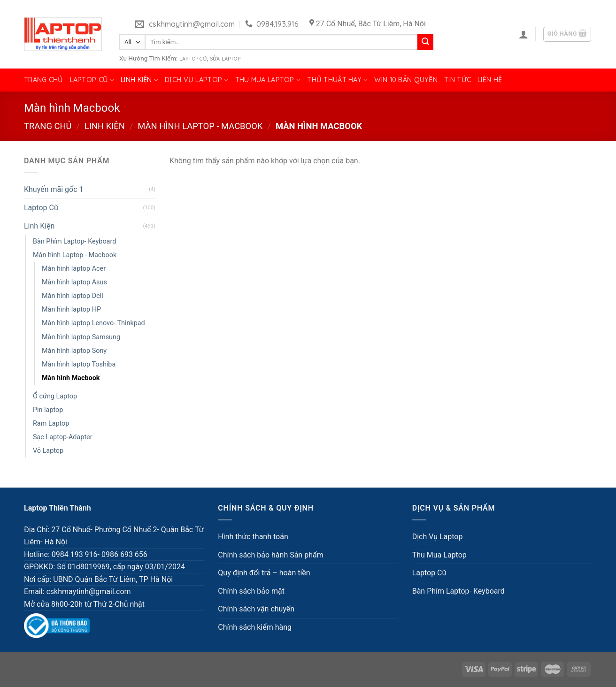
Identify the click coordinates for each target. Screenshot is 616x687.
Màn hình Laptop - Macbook (200, 126)
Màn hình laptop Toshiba (79, 364)
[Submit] (425, 42)
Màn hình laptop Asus (74, 282)
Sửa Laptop (225, 59)
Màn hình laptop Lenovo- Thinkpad (93, 323)
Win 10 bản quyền (406, 80)
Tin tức (458, 80)
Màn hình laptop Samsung (81, 337)
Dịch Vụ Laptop (197, 80)
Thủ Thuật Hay (337, 80)
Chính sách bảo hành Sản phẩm (270, 555)
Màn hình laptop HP (71, 309)
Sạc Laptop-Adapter (63, 437)
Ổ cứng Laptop (55, 396)
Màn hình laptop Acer (74, 269)
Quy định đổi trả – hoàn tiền (264, 573)
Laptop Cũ (193, 59)
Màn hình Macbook (71, 378)
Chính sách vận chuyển (256, 609)
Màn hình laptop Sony (74, 351)
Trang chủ (44, 80)
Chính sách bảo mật (251, 591)
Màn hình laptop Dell (73, 296)
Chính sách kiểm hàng (255, 627)
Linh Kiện (139, 80)
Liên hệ (490, 80)
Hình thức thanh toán (253, 537)
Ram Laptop (51, 424)
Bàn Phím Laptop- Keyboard (74, 241)
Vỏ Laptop (48, 451)
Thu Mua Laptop (268, 80)
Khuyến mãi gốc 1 (54, 189)
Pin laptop (48, 410)
